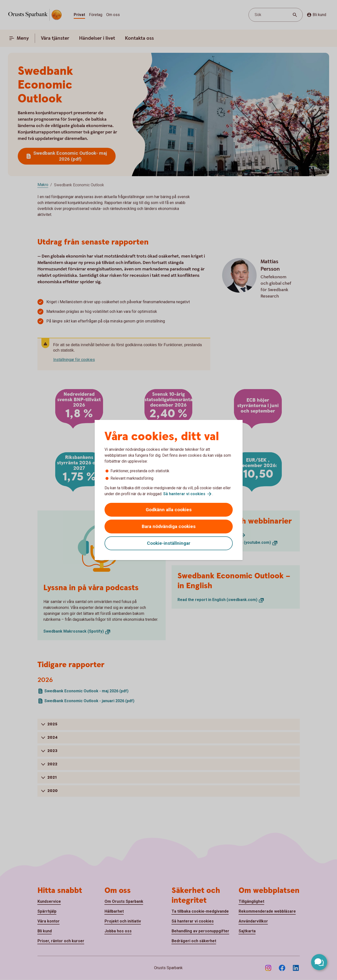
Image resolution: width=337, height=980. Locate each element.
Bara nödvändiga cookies (169, 526)
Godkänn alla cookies (169, 510)
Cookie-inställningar (169, 543)
